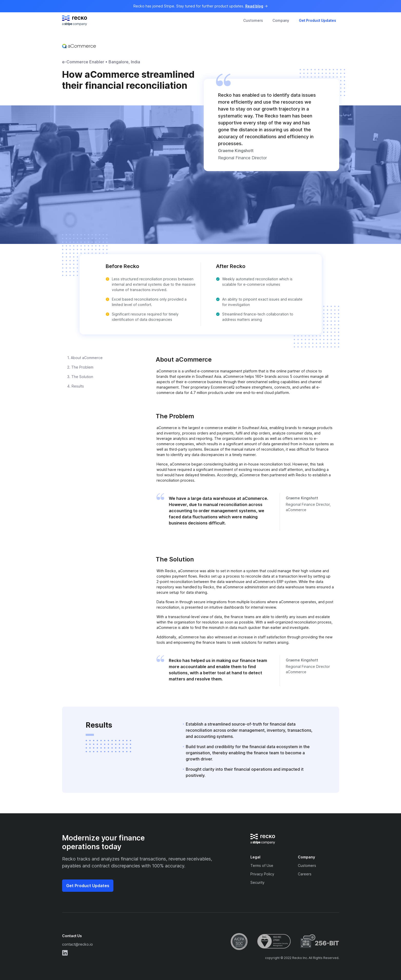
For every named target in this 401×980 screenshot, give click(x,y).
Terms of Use (262, 865)
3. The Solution (80, 377)
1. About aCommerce (85, 358)
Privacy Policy (262, 874)
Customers (253, 20)
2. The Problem (80, 367)
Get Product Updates (317, 20)
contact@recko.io (77, 944)
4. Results (76, 386)
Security (257, 882)
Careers (305, 874)
